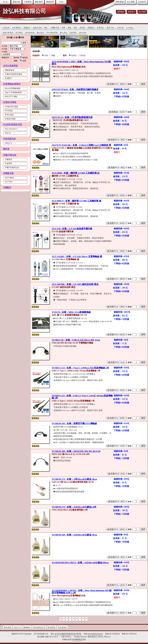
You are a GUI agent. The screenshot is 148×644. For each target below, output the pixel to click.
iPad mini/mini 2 (11, 129)
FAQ (61, 2)
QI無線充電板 (10, 119)
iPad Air (8, 133)
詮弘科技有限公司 (25, 11)
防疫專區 (73, 32)
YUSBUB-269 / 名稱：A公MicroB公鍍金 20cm (74, 535)
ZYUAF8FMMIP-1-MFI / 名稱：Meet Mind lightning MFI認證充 (81, 63)
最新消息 (16, 2)
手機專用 (8, 160)
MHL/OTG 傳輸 (11, 97)
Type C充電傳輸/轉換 (13, 92)
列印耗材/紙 (30, 32)
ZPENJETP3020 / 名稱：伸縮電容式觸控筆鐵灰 (75, 89)
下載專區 (28, 2)
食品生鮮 (83, 32)
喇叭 (46, 28)
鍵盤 (69, 28)
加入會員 (142, 12)
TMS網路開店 (77, 640)
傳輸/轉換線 (9, 70)
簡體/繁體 (120, 2)
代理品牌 (6, 28)
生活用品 (130, 28)
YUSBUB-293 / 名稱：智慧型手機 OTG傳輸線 (74, 423)
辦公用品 (64, 32)
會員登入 (132, 12)
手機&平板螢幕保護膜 (13, 74)
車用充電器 (9, 115)
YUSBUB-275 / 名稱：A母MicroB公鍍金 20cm (74, 479)
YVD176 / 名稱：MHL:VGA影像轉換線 (71, 312)
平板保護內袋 (9, 139)
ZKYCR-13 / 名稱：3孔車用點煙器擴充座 (72, 117)
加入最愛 (131, 2)
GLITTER (9, 182)
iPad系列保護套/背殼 (13, 124)
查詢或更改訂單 (39, 627)
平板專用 (8, 164)
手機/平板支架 (10, 155)
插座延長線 (37, 28)
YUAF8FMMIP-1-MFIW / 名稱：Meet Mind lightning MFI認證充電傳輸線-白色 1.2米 (82, 592)
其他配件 (8, 78)
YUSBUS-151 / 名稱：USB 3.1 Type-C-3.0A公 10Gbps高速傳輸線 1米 (82, 397)
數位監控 (41, 32)
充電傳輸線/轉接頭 (12, 84)
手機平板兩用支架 (12, 168)
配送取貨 (52, 627)
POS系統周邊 (52, 32)
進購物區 (121, 12)
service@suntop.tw (95, 634)
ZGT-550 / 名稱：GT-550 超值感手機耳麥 (72, 229)
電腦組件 (27, 28)
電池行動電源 (8, 32)
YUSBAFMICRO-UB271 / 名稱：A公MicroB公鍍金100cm (80, 563)
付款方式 (17, 627)
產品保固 (7, 627)
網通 (63, 28)
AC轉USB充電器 (11, 107)
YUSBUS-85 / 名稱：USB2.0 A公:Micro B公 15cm (76, 340)
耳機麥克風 (55, 28)
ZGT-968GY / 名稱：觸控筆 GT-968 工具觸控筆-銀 (77, 201)
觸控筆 (6, 149)
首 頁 (5, 2)
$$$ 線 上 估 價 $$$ (15, 37)
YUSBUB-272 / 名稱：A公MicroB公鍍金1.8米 (74, 507)
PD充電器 (9, 111)
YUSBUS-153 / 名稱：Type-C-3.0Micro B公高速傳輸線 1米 (80, 368)
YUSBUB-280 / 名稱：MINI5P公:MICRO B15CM (76, 451)
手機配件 (7, 187)
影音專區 (19, 32)
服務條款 (27, 627)
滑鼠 (75, 28)
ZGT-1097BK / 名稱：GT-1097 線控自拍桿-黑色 (75, 284)
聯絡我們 (50, 2)
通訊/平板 (110, 28)
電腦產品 (91, 28)
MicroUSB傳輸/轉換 (13, 88)
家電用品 (100, 28)
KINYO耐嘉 (9, 178)
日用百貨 (120, 28)
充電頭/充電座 (10, 102)
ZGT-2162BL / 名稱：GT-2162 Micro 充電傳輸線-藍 (77, 256)
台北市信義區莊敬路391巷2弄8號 (68, 634)
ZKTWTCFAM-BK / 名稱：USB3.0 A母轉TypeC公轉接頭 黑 (81, 145)
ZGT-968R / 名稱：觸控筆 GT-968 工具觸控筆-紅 (76, 173)
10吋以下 (8, 143)
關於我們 (39, 2)
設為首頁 (142, 2)
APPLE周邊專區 (11, 66)
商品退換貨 (62, 627)
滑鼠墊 (82, 28)
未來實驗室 (16, 28)
